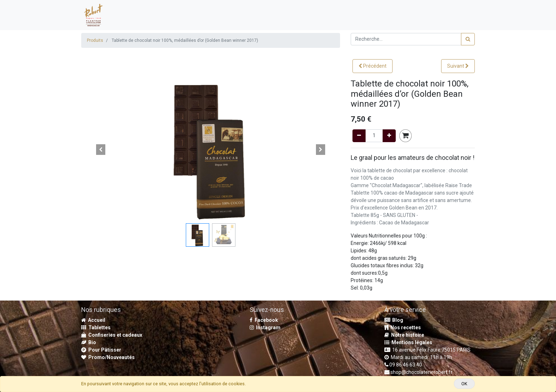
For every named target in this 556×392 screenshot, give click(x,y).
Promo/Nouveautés (108, 357)
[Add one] (389, 136)
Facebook (264, 320)
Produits (95, 40)
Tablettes (96, 327)
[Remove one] (359, 136)
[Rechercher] (468, 39)
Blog (394, 320)
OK (464, 384)
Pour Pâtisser (101, 350)
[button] (372, 66)
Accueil (93, 320)
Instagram (265, 327)
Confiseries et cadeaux (112, 335)
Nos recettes (403, 327)
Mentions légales (408, 342)
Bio (89, 342)
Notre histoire (404, 335)
